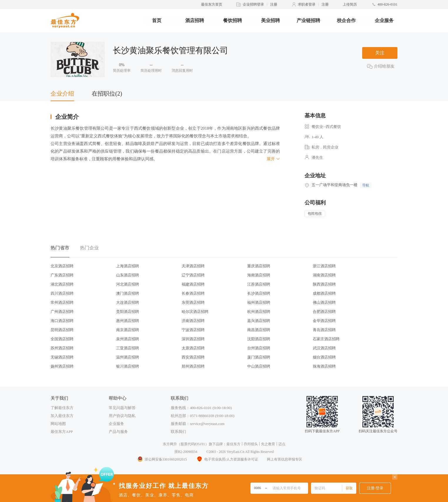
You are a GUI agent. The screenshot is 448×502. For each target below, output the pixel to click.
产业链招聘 (308, 20)
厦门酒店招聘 (259, 357)
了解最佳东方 (62, 408)
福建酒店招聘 (193, 284)
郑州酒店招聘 (193, 366)
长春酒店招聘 (193, 293)
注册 (274, 4)
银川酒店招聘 (128, 366)
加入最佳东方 (62, 416)
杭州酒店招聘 (259, 312)
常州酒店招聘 (62, 302)
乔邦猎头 (251, 444)
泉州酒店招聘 (128, 339)
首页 (157, 20)
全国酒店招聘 (62, 339)
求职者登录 (307, 4)
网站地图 (58, 424)
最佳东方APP (62, 432)
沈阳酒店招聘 (259, 339)
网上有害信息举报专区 (285, 459)
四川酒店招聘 (62, 293)
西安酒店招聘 (193, 357)
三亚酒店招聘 (128, 348)
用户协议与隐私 (122, 416)
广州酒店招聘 (62, 312)
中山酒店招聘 (259, 366)
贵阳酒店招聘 (128, 312)
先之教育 (268, 444)
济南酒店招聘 (193, 321)
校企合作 (346, 20)
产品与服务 (118, 432)
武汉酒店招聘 (324, 348)
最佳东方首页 (212, 4)
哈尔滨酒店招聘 (195, 312)
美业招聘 (270, 20)
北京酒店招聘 (62, 266)
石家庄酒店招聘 (326, 339)
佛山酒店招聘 (324, 302)
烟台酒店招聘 (324, 357)
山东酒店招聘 (128, 275)
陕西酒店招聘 (324, 284)
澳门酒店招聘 (128, 293)
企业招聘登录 (253, 4)
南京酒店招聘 (128, 330)
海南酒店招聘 (259, 275)
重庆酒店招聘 (259, 266)
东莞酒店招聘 (193, 302)
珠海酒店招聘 (324, 366)
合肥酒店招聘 (324, 312)
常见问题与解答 (122, 408)
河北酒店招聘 (128, 284)
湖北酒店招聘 (62, 284)
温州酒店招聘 (128, 357)
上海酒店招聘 (128, 266)
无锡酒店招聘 (62, 357)
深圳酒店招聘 (193, 339)
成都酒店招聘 (324, 293)
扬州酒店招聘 (62, 366)
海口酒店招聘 (62, 321)
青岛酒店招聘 (324, 330)
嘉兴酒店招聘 (259, 321)
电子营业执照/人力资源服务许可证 (227, 459)
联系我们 (178, 432)
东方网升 (170, 444)
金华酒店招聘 (324, 321)
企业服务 (384, 20)
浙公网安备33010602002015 (162, 459)
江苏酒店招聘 (259, 284)
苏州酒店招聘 (62, 348)
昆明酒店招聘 (62, 330)
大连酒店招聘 (128, 302)
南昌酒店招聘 (259, 330)
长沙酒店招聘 (259, 293)
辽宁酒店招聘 (193, 275)
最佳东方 (233, 444)
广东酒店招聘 (62, 275)
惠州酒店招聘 (128, 321)
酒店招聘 (195, 20)
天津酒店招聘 (193, 266)
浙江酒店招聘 (324, 266)
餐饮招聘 (233, 20)
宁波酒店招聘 (193, 330)
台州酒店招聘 (259, 348)
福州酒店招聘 (259, 302)
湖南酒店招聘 (324, 275)
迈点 (282, 444)
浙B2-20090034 (186, 452)
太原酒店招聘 (193, 348)
